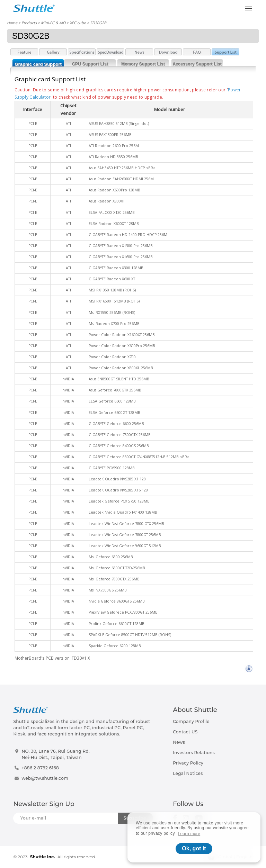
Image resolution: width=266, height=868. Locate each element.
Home (12, 23)
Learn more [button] (189, 834)
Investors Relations (194, 753)
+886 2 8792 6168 (40, 768)
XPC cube (78, 23)
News (179, 742)
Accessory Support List (197, 64)
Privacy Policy (188, 763)
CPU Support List (90, 64)
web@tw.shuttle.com (45, 778)
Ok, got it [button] (194, 848)
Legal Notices (188, 773)
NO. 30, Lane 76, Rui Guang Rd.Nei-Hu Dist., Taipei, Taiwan (56, 754)
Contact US (185, 732)
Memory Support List (143, 64)
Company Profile (191, 721)
